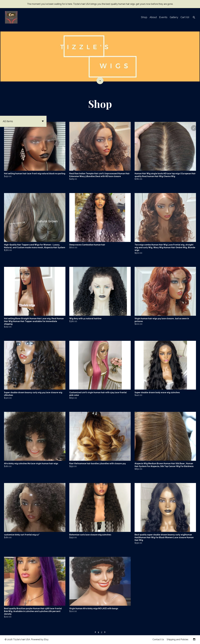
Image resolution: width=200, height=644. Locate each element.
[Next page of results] (105, 632)
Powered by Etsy (40, 639)
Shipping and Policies (177, 639)
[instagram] (194, 640)
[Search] (194, 18)
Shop (144, 17)
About (153, 17)
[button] (23, 121)
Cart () (185, 17)
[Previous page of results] (96, 632)
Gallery (174, 17)
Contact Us (158, 639)
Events (163, 17)
